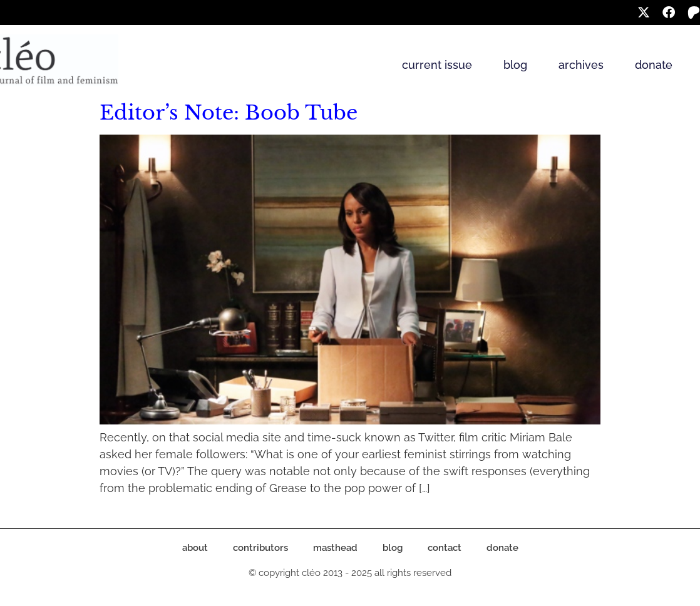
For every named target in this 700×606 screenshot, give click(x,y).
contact (445, 548)
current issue (437, 65)
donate (654, 65)
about (195, 548)
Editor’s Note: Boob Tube (229, 113)
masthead (335, 548)
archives (581, 65)
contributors (260, 548)
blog (515, 65)
